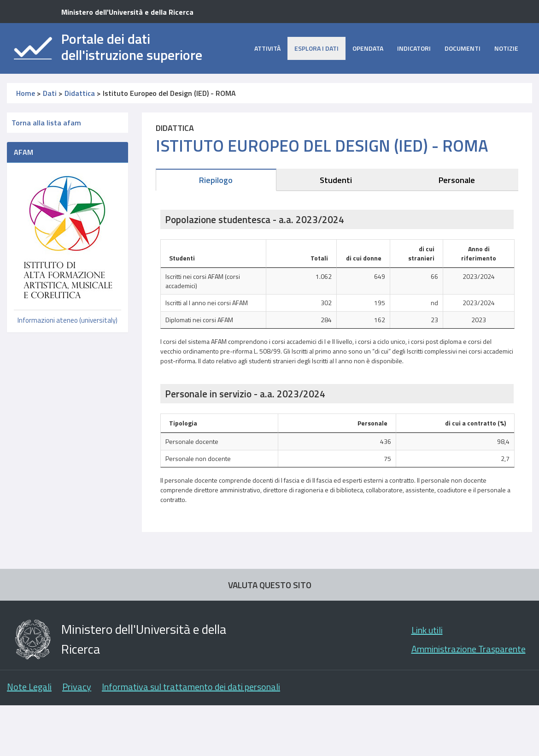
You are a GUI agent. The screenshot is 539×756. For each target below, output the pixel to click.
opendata (368, 48)
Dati (50, 93)
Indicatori (414, 48)
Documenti (463, 48)
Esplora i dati (316, 48)
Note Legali (29, 687)
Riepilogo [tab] (216, 180)
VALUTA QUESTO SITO (270, 585)
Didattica (80, 93)
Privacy (77, 687)
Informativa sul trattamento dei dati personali (191, 687)
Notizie (506, 48)
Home (26, 93)
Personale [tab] (457, 180)
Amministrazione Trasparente (469, 649)
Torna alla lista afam (46, 123)
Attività (267, 48)
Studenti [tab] (336, 180)
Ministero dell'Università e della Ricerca (127, 12)
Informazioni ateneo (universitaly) (67, 320)
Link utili (427, 630)
